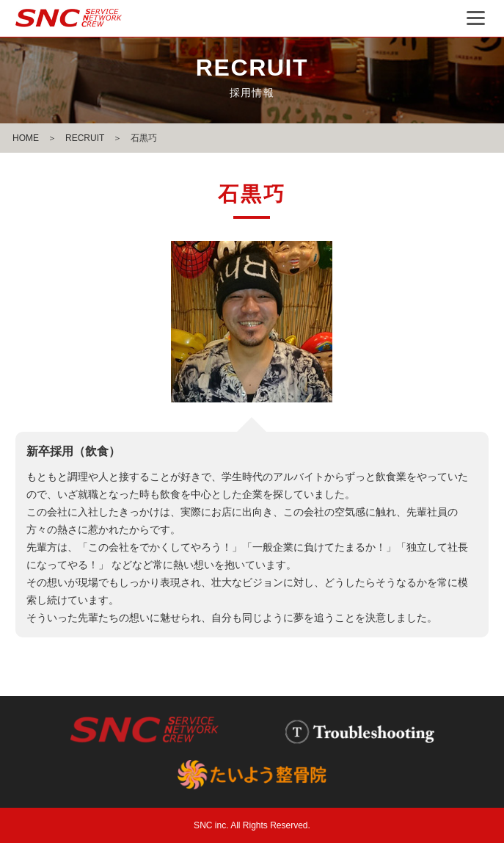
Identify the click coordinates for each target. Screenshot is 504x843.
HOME (26, 138)
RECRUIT (85, 138)
